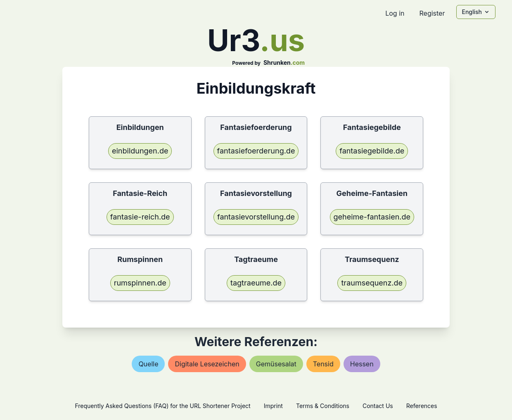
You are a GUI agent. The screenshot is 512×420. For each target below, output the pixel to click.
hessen (362, 364)
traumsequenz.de (372, 283)
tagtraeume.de (256, 283)
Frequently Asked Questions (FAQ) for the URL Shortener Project (162, 406)
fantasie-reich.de (140, 217)
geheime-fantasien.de (372, 217)
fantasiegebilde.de (372, 151)
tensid (323, 364)
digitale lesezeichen (207, 364)
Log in (395, 13)
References (422, 406)
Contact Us (378, 406)
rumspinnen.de (140, 283)
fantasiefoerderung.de (256, 151)
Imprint (273, 406)
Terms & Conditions (323, 406)
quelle (148, 364)
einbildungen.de (140, 151)
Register (432, 13)
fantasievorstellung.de (256, 217)
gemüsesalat (276, 364)
